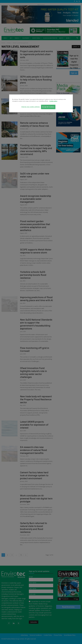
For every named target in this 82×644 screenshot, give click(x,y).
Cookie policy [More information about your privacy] (53, 101)
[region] (41, 103)
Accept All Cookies (48, 107)
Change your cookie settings (31, 107)
